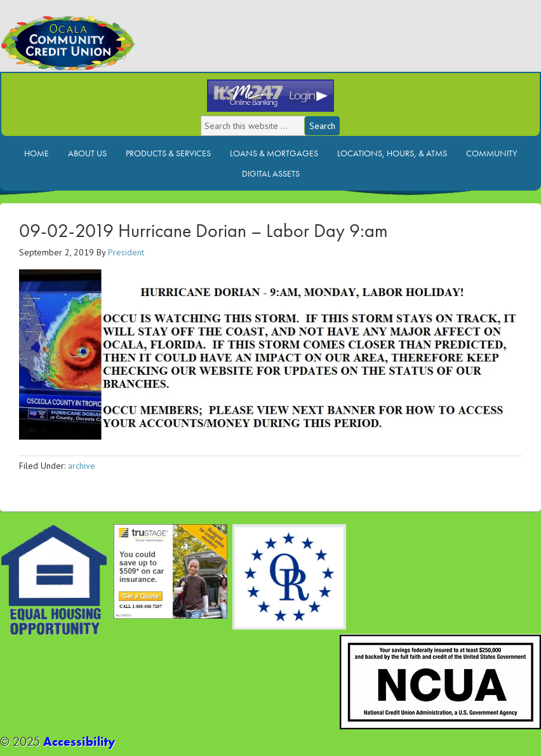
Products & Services (168, 153)
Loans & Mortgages (274, 153)
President (126, 252)
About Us (87, 153)
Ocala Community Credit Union (111, 49)
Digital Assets (271, 173)
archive (82, 466)
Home (37, 153)
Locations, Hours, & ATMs (392, 153)
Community (491, 153)
